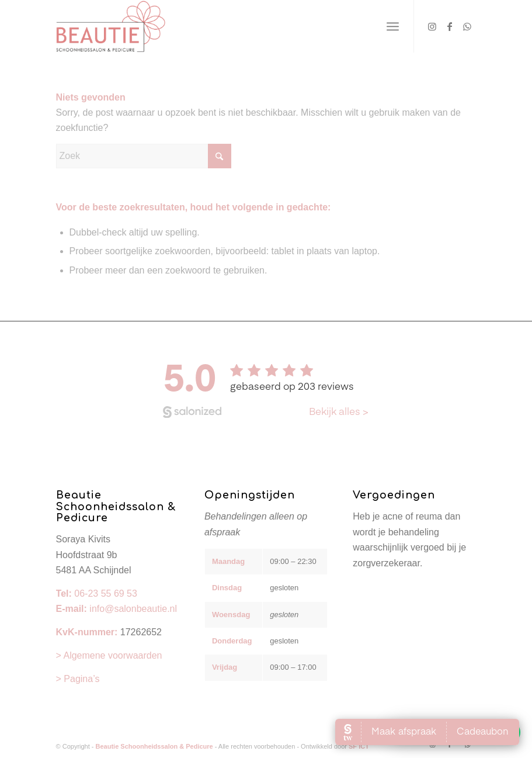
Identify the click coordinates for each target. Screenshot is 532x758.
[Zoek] (144, 156)
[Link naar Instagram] (432, 26)
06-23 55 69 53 (106, 593)
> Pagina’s (78, 679)
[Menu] (393, 26)
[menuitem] (393, 26)
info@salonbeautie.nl (133, 609)
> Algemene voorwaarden (109, 655)
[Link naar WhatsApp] (467, 26)
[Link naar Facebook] (450, 26)
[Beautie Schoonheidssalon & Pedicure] (111, 26)
